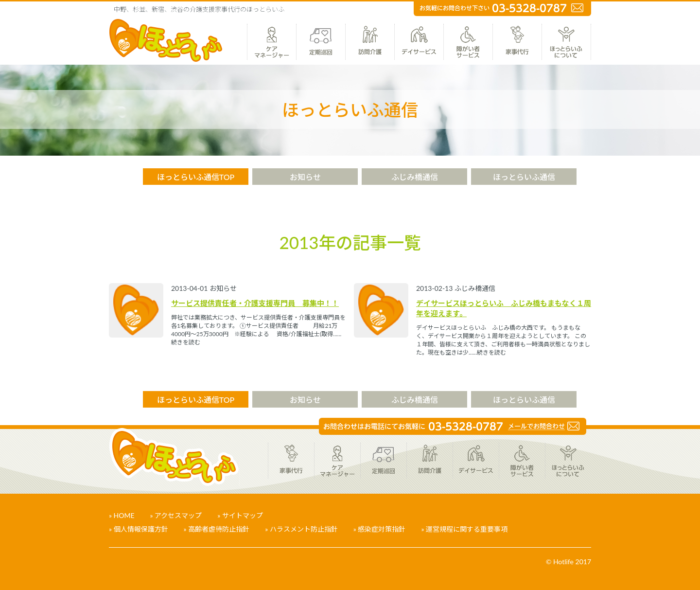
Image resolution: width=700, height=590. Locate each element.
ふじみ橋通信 (415, 177)
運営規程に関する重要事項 (467, 529)
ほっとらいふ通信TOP (196, 177)
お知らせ (305, 177)
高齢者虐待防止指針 (219, 529)
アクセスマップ (178, 515)
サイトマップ (243, 515)
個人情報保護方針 (141, 529)
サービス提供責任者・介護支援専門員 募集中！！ (255, 303)
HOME (124, 515)
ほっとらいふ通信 (524, 177)
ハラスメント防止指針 (304, 529)
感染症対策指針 (382, 529)
